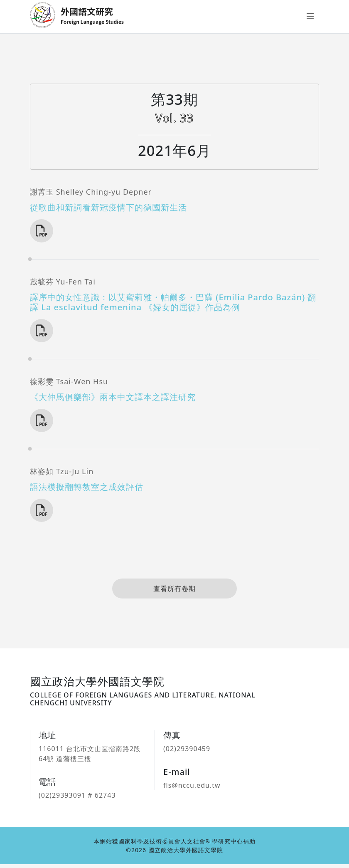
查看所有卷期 (174, 592)
